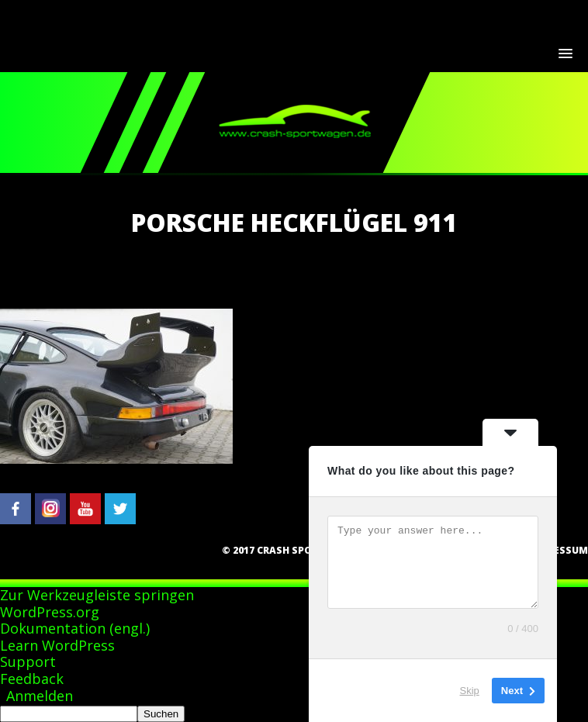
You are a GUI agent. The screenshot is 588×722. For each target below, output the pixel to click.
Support (28, 662)
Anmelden (40, 696)
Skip (470, 691)
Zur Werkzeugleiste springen (97, 595)
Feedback (32, 679)
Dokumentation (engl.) (75, 628)
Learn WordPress (57, 645)
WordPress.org (50, 612)
